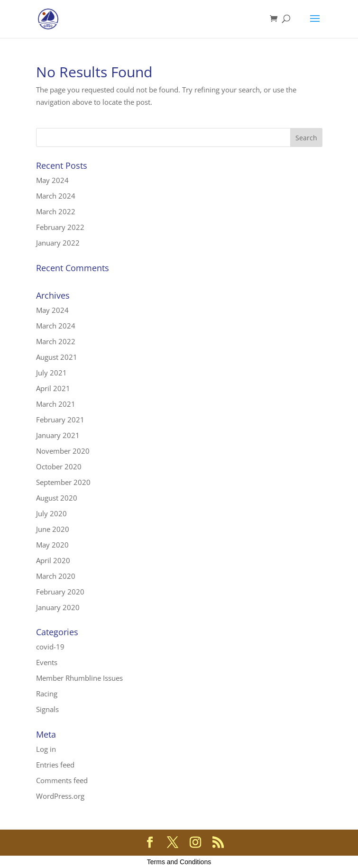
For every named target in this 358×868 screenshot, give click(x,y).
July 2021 (51, 373)
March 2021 (56, 404)
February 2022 (60, 227)
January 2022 (58, 243)
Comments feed (62, 780)
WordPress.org (60, 796)
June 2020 (53, 529)
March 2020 (56, 576)
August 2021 (57, 357)
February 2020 (60, 592)
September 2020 (63, 482)
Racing (47, 694)
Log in (46, 749)
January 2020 (58, 607)
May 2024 (52, 180)
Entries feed (55, 765)
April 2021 (53, 388)
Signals (47, 709)
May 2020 (52, 545)
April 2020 (53, 560)
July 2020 (51, 513)
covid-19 (50, 647)
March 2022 (56, 211)
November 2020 (63, 451)
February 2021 (60, 420)
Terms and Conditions (179, 862)
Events (47, 662)
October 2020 (59, 466)
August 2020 (57, 498)
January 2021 (58, 435)
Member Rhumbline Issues (79, 678)
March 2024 (56, 196)
